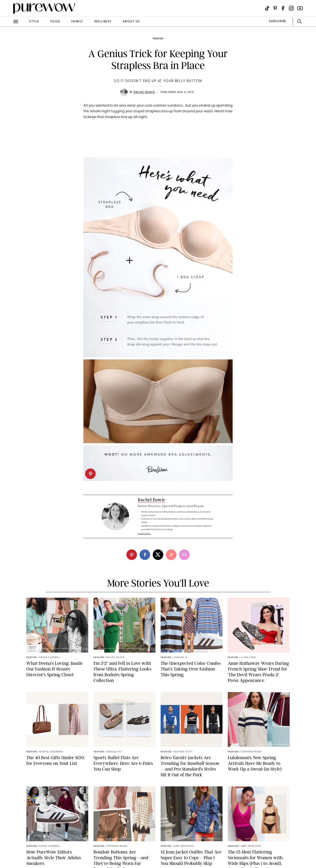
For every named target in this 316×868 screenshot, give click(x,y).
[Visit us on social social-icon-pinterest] (275, 8)
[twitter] (158, 555)
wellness (103, 22)
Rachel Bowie (144, 92)
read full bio (144, 534)
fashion (158, 39)
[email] (184, 555)
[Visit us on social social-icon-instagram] (291, 8)
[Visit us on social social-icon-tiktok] (267, 8)
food (55, 22)
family (77, 22)
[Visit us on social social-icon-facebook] (283, 8)
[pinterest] (90, 474)
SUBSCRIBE (277, 21)
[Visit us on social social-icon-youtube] (300, 8)
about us (131, 22)
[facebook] (145, 555)
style (34, 22)
